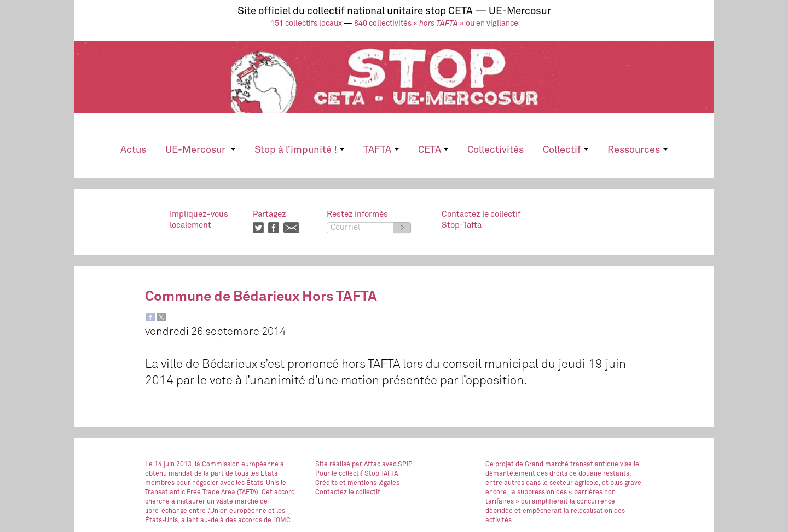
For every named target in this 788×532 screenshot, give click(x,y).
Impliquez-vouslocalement (199, 220)
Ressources (637, 150)
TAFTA (381, 150)
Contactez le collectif (347, 493)
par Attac (366, 465)
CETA (433, 150)
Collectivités (496, 150)
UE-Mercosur (200, 150)
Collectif (566, 150)
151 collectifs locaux (306, 24)
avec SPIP (397, 465)
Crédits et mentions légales (357, 483)
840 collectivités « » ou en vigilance (436, 24)
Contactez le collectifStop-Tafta (481, 220)
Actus (133, 150)
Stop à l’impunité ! (299, 150)
